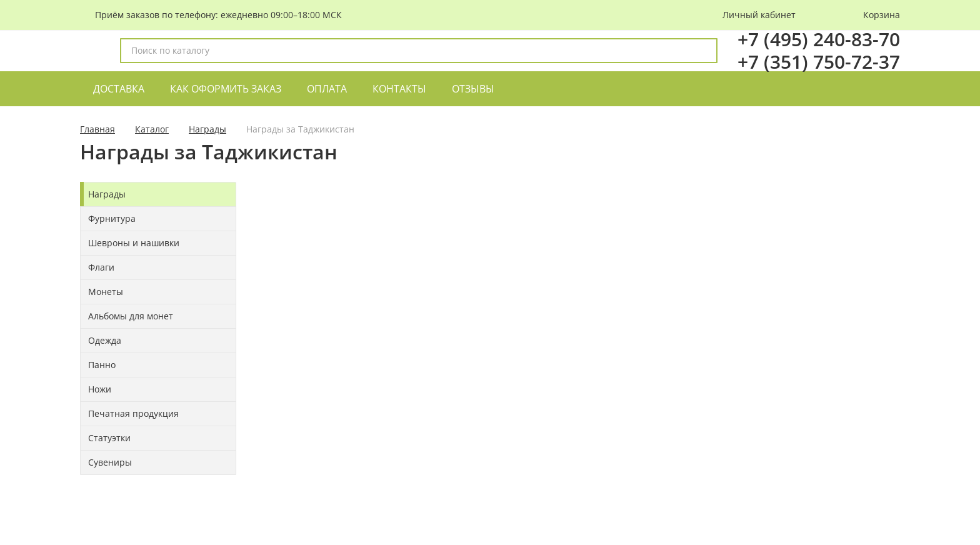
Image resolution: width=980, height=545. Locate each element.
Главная (97, 129)
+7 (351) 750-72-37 (819, 62)
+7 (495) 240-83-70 (819, 39)
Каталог (152, 129)
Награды (207, 129)
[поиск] (702, 51)
